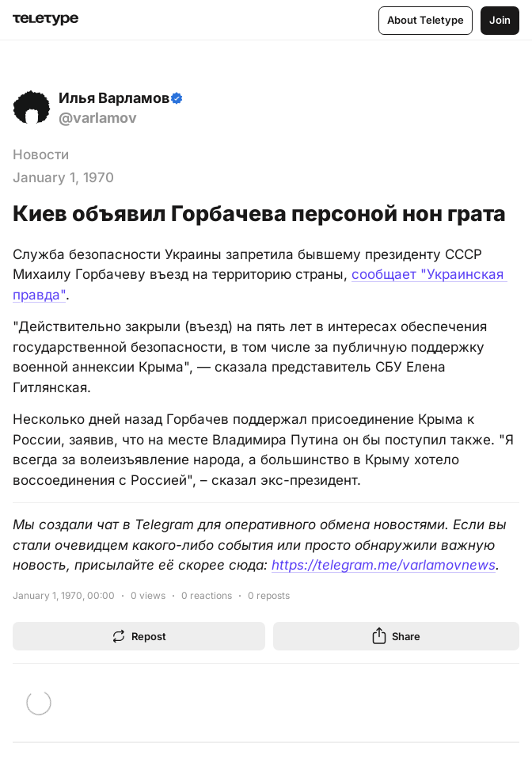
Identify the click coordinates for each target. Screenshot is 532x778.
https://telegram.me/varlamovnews (384, 565)
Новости (41, 154)
